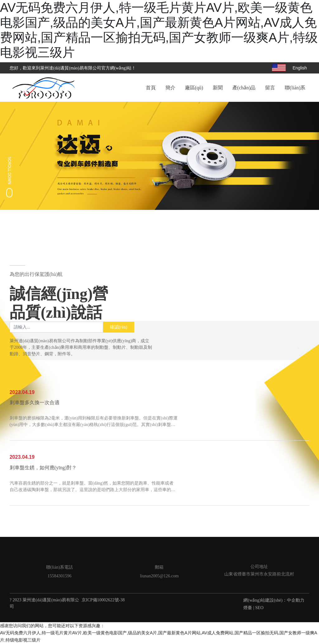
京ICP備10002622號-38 (103, 600)
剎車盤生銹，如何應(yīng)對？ (43, 468)
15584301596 (59, 576)
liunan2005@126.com (159, 576)
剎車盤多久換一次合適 (35, 403)
